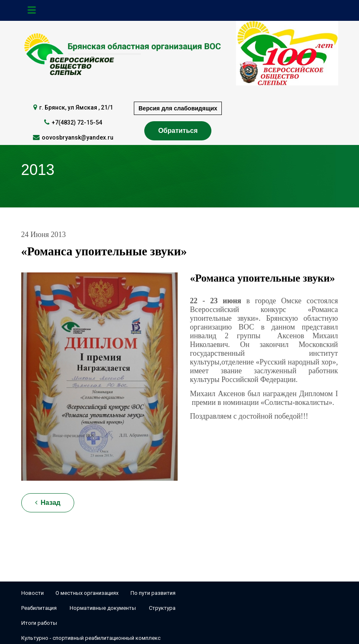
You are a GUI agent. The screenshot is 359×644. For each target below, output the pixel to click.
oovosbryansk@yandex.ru (78, 137)
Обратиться (178, 131)
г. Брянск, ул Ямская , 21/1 (76, 107)
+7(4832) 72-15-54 (77, 122)
